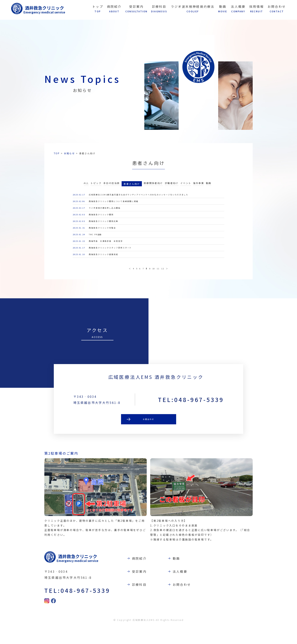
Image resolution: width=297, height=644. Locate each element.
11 (160, 284)
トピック (96, 185)
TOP (57, 153)
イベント (186, 185)
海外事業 (199, 185)
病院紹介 (141, 576)
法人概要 (182, 589)
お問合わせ (148, 438)
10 (154, 284)
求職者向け (172, 185)
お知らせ (70, 153)
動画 (209, 185)
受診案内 (141, 589)
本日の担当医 (112, 185)
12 (166, 284)
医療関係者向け (153, 185)
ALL (86, 185)
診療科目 (141, 602)
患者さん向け (132, 185)
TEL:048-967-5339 (191, 418)
